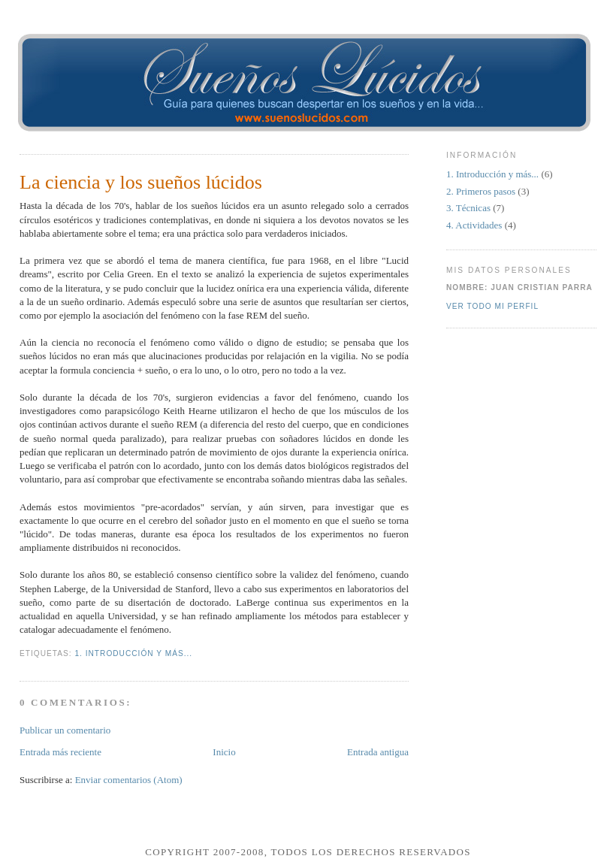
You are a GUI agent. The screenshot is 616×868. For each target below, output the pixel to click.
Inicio (224, 752)
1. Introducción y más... (133, 653)
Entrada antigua (378, 752)
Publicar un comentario (65, 730)
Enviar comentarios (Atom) (129, 780)
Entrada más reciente (60, 752)
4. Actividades (476, 225)
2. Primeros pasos (482, 191)
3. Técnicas (470, 208)
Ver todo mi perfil (492, 306)
